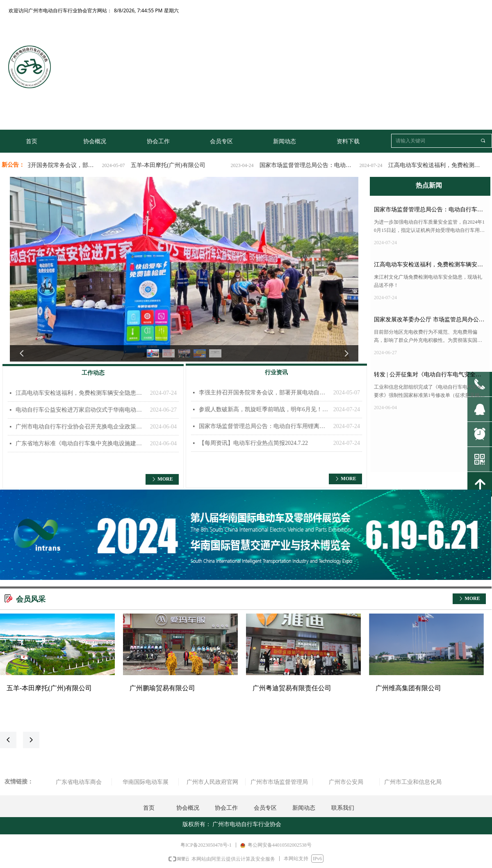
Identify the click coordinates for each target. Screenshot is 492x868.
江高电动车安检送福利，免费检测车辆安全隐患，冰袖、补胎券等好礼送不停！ (443, 165)
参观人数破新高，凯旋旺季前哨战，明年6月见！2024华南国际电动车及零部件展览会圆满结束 (264, 409)
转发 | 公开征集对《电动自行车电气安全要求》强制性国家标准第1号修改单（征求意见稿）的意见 (430, 376)
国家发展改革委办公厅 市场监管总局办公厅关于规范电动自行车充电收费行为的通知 (429, 321)
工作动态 (93, 373)
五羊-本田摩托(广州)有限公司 (175, 165)
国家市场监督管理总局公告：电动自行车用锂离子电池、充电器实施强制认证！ (314, 165)
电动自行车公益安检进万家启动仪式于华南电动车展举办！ (81, 410)
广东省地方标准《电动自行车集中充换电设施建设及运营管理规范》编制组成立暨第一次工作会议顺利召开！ (81, 443)
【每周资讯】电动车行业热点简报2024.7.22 (253, 443)
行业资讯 (276, 372)
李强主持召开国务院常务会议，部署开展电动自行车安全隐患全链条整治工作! (57, 165)
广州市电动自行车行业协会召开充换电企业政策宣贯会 (81, 427)
